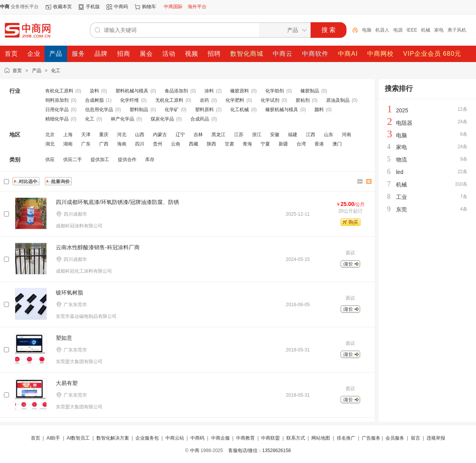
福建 (293, 135)
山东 (329, 135)
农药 (204, 100)
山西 (140, 135)
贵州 (158, 144)
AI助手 (53, 438)
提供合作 (127, 160)
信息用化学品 (99, 110)
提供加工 (100, 160)
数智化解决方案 (113, 438)
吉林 (198, 135)
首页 (17, 71)
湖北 (50, 144)
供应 (50, 160)
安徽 (275, 135)
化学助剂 (275, 91)
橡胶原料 (240, 91)
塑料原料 (204, 110)
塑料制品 (139, 110)
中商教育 (245, 438)
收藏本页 (62, 7)
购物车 (149, 7)
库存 (150, 160)
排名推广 (346, 438)
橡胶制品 (310, 91)
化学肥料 (235, 100)
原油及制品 (338, 100)
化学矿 (172, 110)
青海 (247, 144)
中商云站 (175, 438)
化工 (56, 71)
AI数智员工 (78, 438)
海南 (122, 144)
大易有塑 (67, 383)
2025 (402, 110)
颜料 (319, 110)
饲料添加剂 (57, 100)
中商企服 (220, 438)
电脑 (367, 30)
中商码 (121, 7)
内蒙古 (160, 135)
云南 (176, 144)
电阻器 (404, 123)
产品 (37, 71)
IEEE (412, 30)
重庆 (104, 135)
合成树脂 (94, 100)
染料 (94, 91)
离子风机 (457, 30)
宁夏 (265, 144)
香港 (319, 144)
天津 (86, 135)
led (400, 172)
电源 (398, 30)
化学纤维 (130, 100)
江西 (311, 135)
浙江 (257, 135)
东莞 (401, 209)
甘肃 (229, 144)
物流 (401, 160)
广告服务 (371, 438)
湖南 (68, 144)
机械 (426, 30)
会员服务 (395, 438)
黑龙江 (218, 135)
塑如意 (64, 338)
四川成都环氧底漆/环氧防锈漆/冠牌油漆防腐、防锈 (117, 202)
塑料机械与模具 (132, 91)
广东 (86, 144)
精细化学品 (57, 119)
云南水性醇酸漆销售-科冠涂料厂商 (98, 247)
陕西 (211, 144)
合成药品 (200, 119)
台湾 (301, 144)
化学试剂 (270, 100)
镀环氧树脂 (69, 293)
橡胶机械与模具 (282, 110)
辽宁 (180, 135)
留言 (416, 438)
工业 (401, 197)
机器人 (382, 30)
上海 (68, 135)
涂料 (209, 91)
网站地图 (321, 438)
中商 (195, 451)
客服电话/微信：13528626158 (260, 451)
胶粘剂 (303, 100)
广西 (104, 144)
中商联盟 (270, 438)
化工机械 (240, 110)
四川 (140, 144)
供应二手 (73, 160)
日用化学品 (57, 110)
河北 (122, 135)
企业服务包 (147, 438)
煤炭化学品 (162, 119)
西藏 (194, 144)
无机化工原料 (169, 100)
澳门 (337, 144)
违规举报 (436, 438)
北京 (50, 135)
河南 (346, 135)
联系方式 (296, 438)
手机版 (93, 7)
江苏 (239, 135)
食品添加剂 (176, 91)
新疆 (283, 144)
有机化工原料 (59, 91)
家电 (439, 30)
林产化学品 (123, 119)
